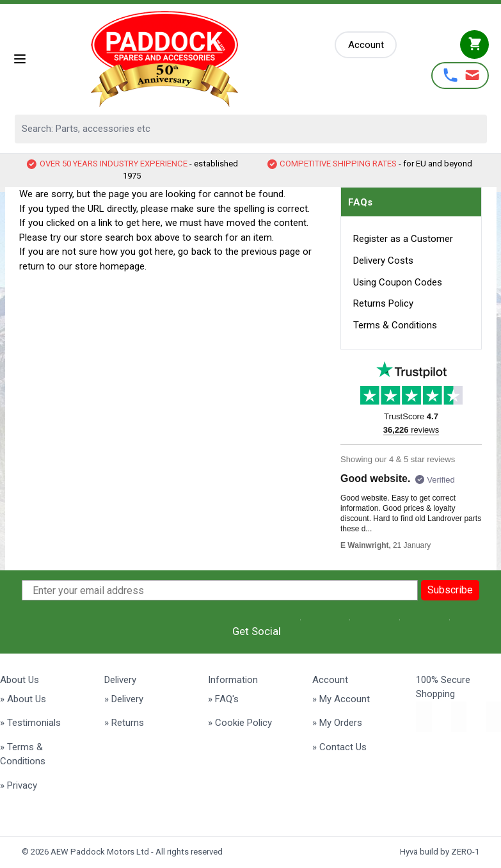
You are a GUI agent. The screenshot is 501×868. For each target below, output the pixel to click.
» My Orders (337, 723)
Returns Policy (383, 303)
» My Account (341, 699)
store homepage (110, 266)
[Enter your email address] (220, 590)
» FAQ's (223, 699)
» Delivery (124, 699)
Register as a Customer (403, 239)
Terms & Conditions (395, 325)
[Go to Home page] (181, 59)
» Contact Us (339, 747)
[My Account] (366, 45)
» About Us (23, 699)
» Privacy (19, 785)
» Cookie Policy (240, 723)
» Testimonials (30, 723)
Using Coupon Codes (398, 282)
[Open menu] (20, 59)
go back (195, 252)
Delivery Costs (383, 261)
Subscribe (450, 590)
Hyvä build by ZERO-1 (440, 852)
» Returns (124, 723)
